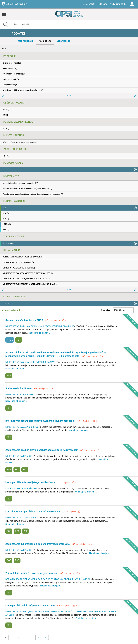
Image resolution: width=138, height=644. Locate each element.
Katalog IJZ (45, 41)
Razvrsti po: (106, 310)
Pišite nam (102, 4)
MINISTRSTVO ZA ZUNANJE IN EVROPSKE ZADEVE (30, 362)
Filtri (4, 49)
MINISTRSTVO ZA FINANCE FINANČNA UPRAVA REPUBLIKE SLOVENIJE (40, 326)
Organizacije (63, 41)
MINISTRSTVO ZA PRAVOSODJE (21, 395)
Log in (132, 4)
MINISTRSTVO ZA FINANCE (19, 456)
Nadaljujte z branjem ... (39, 333)
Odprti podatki (26, 41)
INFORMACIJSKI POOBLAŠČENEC (22, 489)
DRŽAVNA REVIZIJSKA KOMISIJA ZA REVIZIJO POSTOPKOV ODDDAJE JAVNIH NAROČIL (48, 579)
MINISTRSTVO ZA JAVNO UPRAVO (22, 427)
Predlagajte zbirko (118, 4)
